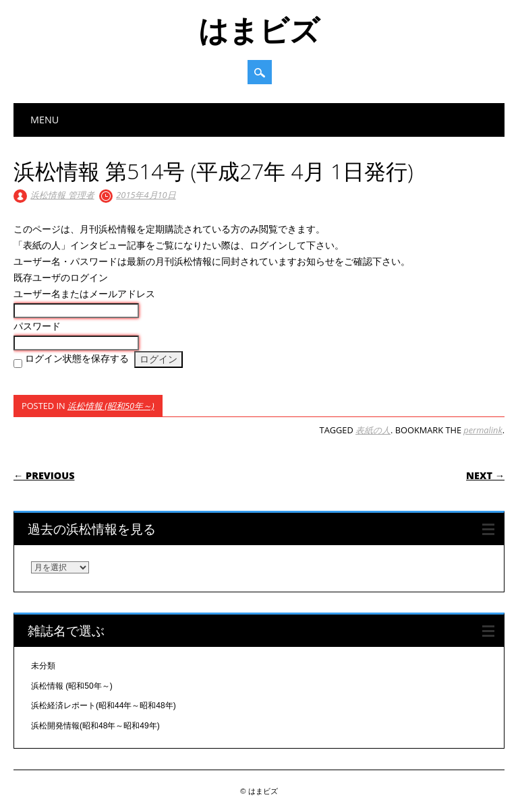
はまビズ (259, 30)
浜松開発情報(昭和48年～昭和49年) (95, 726)
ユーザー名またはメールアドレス (84, 294)
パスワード (37, 326)
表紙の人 (373, 430)
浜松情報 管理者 (62, 195)
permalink (483, 430)
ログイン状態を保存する (77, 358)
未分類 (43, 666)
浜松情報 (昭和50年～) (111, 406)
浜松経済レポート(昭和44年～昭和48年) (104, 706)
